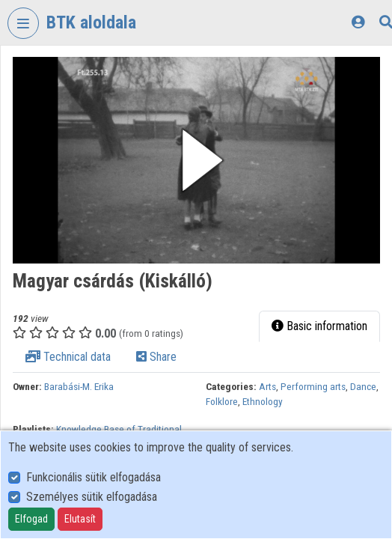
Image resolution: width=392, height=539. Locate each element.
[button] (196, 160)
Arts (267, 386)
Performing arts (313, 386)
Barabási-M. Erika (79, 386)
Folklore (222, 401)
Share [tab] (156, 357)
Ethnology (263, 401)
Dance (363, 386)
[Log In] (358, 22)
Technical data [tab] (68, 357)
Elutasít (80, 519)
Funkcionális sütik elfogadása (94, 477)
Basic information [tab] (319, 326)
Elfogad (31, 519)
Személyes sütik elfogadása (92, 497)
